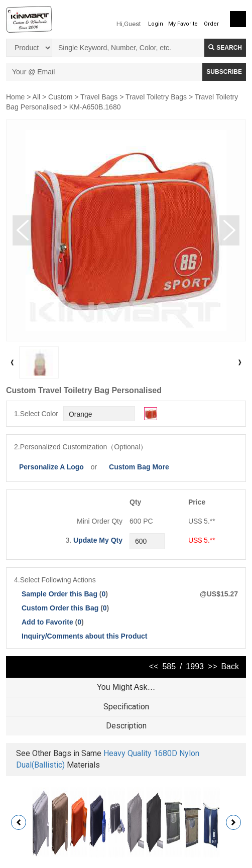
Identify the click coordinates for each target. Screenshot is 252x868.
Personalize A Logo (51, 467)
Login (156, 24)
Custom (60, 97)
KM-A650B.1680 (95, 107)
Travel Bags (99, 97)
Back (230, 666)
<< (154, 666)
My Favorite (183, 24)
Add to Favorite (47, 622)
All (37, 97)
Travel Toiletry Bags (156, 97)
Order (211, 24)
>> (213, 666)
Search (225, 48)
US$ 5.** (202, 540)
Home (15, 97)
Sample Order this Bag (60, 594)
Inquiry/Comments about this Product (84, 636)
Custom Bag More (139, 467)
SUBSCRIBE (224, 72)
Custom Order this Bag (61, 608)
